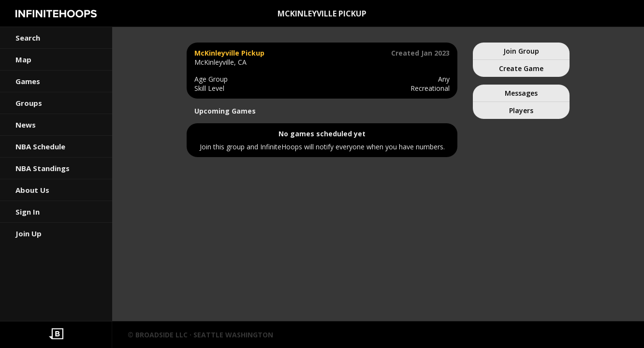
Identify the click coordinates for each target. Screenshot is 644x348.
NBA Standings (43, 168)
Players (521, 110)
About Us (32, 190)
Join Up (29, 233)
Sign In (28, 212)
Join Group (521, 51)
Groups (29, 103)
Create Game (521, 68)
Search (28, 38)
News (26, 125)
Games (28, 81)
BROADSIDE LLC (161, 335)
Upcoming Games (225, 111)
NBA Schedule (40, 146)
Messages (521, 93)
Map (23, 59)
